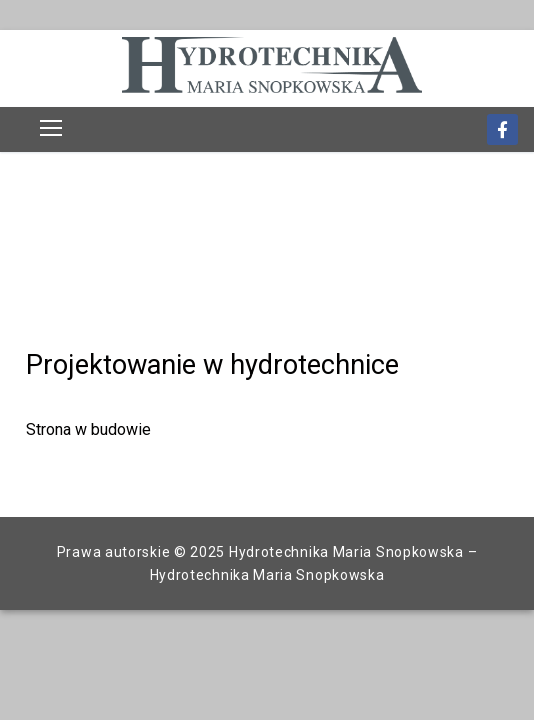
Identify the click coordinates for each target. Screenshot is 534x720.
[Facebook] (502, 129)
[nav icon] (51, 128)
